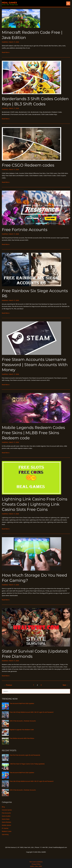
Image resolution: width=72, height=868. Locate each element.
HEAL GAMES (10, 3)
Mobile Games (6, 822)
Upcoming (5, 831)
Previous (8, 682)
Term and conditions (36, 859)
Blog (3, 804)
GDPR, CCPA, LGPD (36, 863)
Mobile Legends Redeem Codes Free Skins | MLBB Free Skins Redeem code (33, 431)
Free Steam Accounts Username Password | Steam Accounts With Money (34, 363)
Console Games (7, 807)
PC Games (5, 825)
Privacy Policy (36, 861)
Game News (6, 816)
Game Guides (6, 813)
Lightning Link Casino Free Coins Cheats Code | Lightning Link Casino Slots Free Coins (34, 502)
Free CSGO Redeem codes (27, 165)
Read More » (6, 52)
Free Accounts (6, 810)
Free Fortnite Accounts (24, 229)
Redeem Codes (7, 828)
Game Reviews (6, 819)
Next (65, 682)
